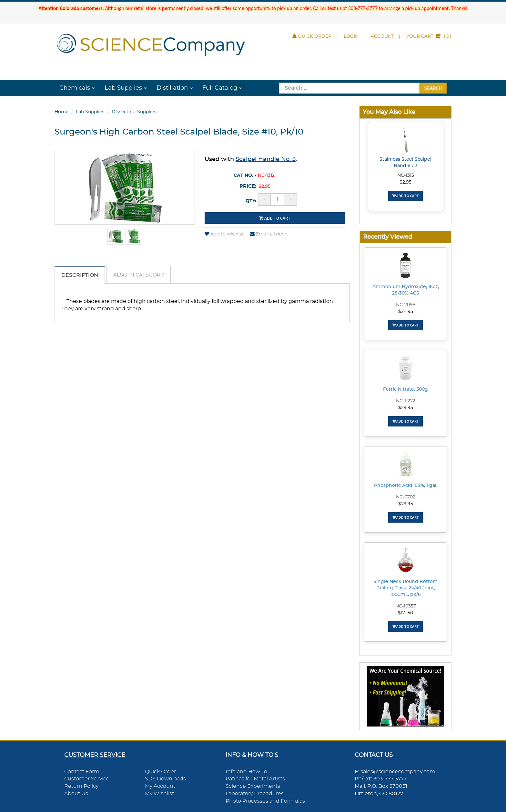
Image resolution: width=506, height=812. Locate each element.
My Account (160, 786)
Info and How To (246, 772)
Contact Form (82, 772)
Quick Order (312, 36)
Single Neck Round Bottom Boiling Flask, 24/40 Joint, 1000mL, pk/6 (405, 588)
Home (61, 112)
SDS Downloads (165, 779)
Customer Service (87, 779)
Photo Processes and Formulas (265, 801)
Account (382, 36)
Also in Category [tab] (139, 275)
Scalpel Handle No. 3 (266, 159)
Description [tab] (80, 275)
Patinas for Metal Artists (255, 779)
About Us (76, 794)
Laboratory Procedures (255, 794)
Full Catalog (220, 88)
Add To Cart (405, 196)
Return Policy (81, 786)
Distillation (172, 88)
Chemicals (75, 88)
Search (433, 88)
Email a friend (269, 234)
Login (351, 36)
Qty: (251, 201)
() (429, 36)
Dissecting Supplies (134, 112)
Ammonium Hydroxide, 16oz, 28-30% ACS (406, 290)
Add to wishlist (224, 234)
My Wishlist (159, 794)
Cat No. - (245, 175)
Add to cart (275, 218)
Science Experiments (253, 786)
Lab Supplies (123, 88)
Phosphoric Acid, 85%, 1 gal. (406, 486)
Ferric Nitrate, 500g (405, 389)
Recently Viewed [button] (388, 237)
